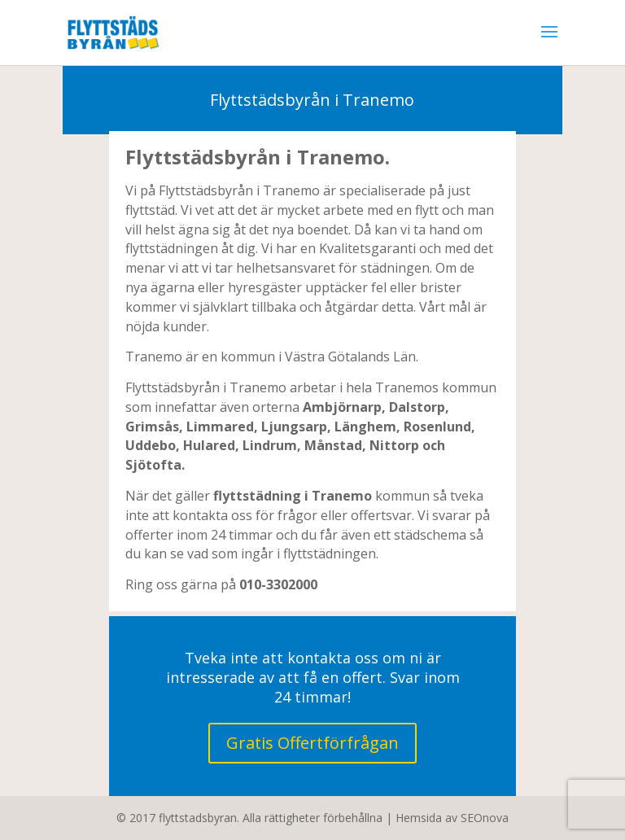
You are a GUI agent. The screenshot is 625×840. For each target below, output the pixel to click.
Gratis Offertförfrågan (312, 743)
